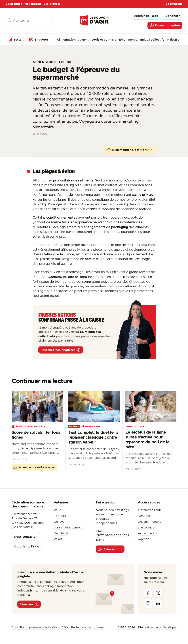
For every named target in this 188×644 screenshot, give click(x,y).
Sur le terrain (52, 4)
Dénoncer (145, 516)
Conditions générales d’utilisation (35, 627)
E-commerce (128, 39)
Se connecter (174, 4)
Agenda (144, 539)
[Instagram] (148, 603)
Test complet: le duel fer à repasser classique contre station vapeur (93, 437)
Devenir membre (150, 522)
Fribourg (60, 516)
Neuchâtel (61, 533)
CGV (65, 627)
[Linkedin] (158, 603)
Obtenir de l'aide (150, 510)
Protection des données (88, 627)
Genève (59, 522)
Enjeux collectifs (152, 39)
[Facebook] (148, 593)
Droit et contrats (104, 39)
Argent (84, 39)
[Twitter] (158, 593)
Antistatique (168, 627)
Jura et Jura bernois (68, 527)
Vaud (58, 510)
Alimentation (66, 39)
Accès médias (148, 533)
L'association (14, 4)
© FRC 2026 (126, 627)
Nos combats (33, 4)
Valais (58, 539)
